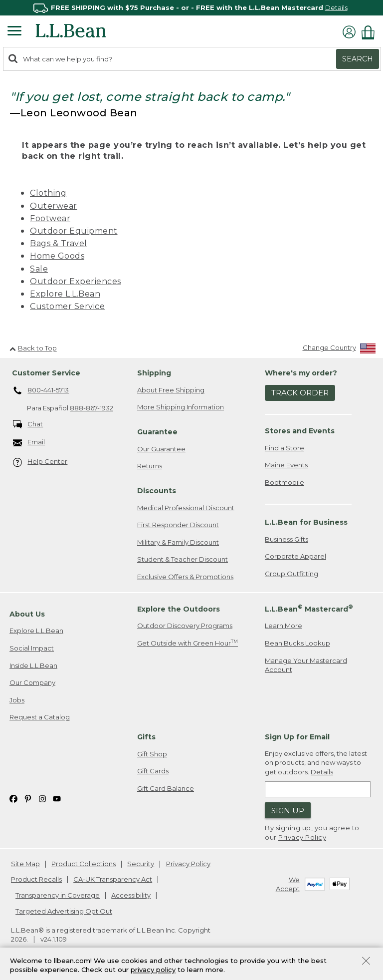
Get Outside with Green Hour (188, 643)
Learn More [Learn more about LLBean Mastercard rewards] (284, 626)
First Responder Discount (178, 525)
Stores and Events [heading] (300, 431)
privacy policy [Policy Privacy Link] (153, 970)
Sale (39, 269)
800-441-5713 (41, 391)
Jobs (17, 700)
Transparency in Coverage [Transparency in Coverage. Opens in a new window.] (58, 895)
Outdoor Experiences (76, 281)
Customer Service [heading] (46, 373)
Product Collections (84, 864)
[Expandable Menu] (14, 32)
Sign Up (288, 811)
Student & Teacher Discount (183, 559)
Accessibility (131, 895)
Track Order (300, 393)
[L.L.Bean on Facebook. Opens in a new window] (13, 798)
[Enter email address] (318, 789)
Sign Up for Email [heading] (297, 737)
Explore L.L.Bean (65, 294)
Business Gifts (287, 539)
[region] (191, 8)
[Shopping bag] (371, 32)
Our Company (32, 682)
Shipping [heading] (154, 373)
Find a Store (285, 448)
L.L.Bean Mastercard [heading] (309, 608)
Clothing (48, 193)
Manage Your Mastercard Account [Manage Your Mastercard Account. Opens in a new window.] (306, 665)
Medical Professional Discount (186, 508)
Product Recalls (36, 879)
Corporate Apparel (295, 556)
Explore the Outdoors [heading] (179, 609)
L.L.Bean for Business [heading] (306, 522)
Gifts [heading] (146, 737)
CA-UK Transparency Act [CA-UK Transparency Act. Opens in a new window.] (113, 879)
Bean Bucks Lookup (297, 643)
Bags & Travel (59, 243)
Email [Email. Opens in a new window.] (29, 443)
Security (141, 864)
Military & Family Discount (178, 542)
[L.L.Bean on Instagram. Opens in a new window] (42, 798)
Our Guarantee (161, 449)
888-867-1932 (92, 408)
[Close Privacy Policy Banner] (366, 962)
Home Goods (57, 256)
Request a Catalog (40, 717)
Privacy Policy (302, 837)
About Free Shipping (171, 390)
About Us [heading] (27, 614)
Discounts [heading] (157, 491)
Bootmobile (285, 482)
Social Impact (32, 648)
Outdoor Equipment (74, 231)
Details (336, 7)
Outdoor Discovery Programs (185, 626)
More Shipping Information (181, 407)
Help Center (40, 462)
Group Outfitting (291, 574)
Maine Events (286, 465)
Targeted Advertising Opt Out (64, 911)
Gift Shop (152, 754)
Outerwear (54, 206)
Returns (150, 466)
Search (358, 59)
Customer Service (67, 306)
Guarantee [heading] (157, 432)
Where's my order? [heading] (301, 373)
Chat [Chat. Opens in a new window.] (28, 425)
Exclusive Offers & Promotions (185, 577)
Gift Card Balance (166, 788)
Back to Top (33, 348)
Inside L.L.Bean (33, 665)
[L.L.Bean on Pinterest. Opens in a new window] (28, 798)
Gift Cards (153, 771)
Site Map (25, 864)
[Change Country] (339, 350)
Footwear (50, 218)
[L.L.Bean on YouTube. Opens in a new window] (57, 798)
